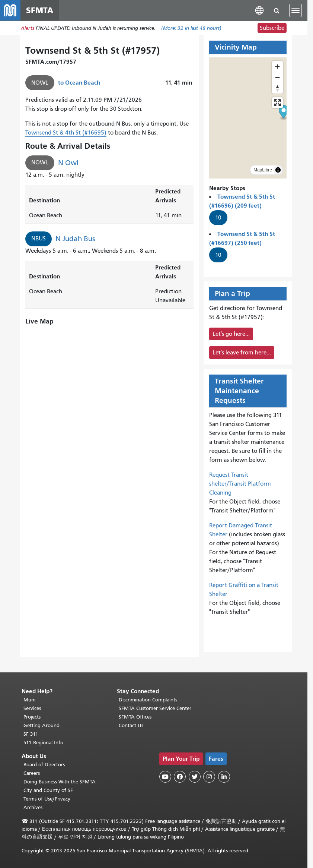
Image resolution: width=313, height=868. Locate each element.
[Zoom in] (277, 67)
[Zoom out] (277, 78)
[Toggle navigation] (296, 10)
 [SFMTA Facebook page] (180, 777)
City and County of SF (48, 790)
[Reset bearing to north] (277, 89)
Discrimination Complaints (148, 700)
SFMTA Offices (135, 717)
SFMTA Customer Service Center (155, 708)
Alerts (28, 29)
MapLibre (263, 170)
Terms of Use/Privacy (47, 799)
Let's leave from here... (242, 353)
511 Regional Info (43, 743)
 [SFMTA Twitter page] (195, 777)
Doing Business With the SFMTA (60, 782)
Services (32, 708)
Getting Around (41, 725)
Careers (32, 773)
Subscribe (272, 28)
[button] (259, 10)
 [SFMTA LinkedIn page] (224, 777)
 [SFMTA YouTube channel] (165, 777)
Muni (29, 700)
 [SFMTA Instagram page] (209, 777)
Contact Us (131, 725)
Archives (33, 807)
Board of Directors (44, 765)
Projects (32, 717)
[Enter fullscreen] (277, 103)
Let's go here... (231, 334)
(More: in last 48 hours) (191, 29)
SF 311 (31, 734)
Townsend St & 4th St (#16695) (66, 133)
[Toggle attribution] (278, 170)
